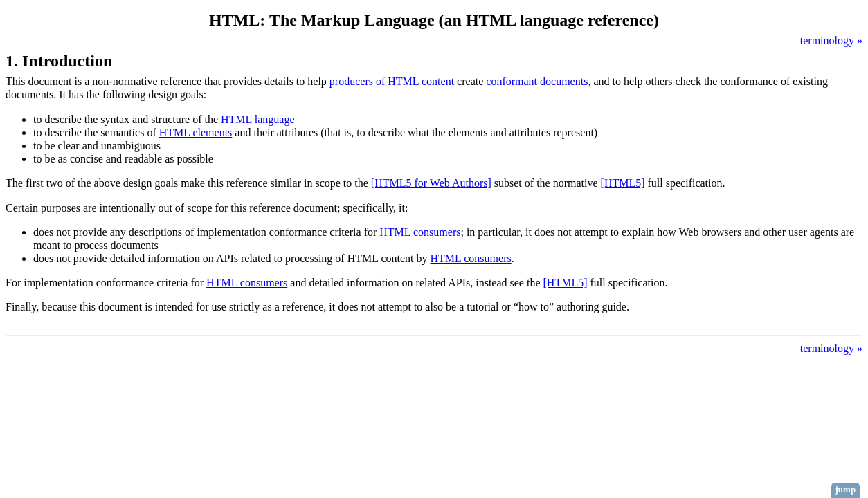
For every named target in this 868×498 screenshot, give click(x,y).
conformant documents (537, 81)
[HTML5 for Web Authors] (431, 183)
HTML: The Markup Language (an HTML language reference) (434, 20)
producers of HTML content (392, 81)
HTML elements (196, 132)
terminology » (831, 40)
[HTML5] (623, 183)
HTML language (257, 119)
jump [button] (846, 489)
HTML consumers (420, 232)
